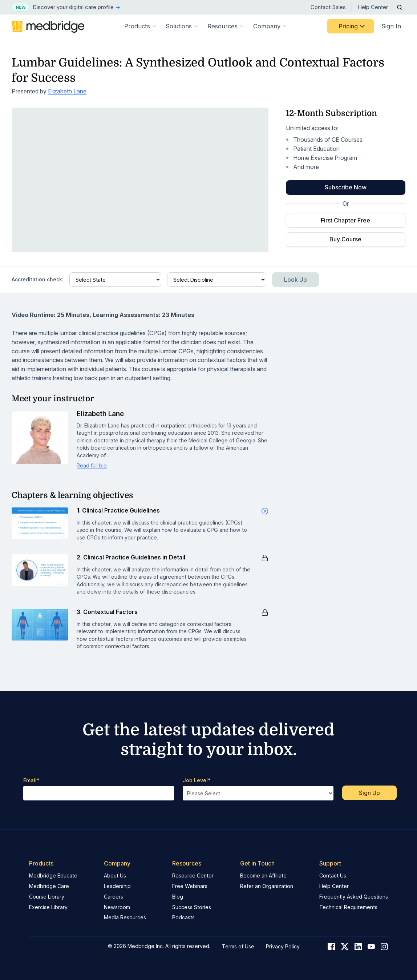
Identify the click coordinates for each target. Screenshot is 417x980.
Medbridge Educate (53, 875)
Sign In (391, 26)
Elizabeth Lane (67, 91)
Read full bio (92, 465)
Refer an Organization (267, 886)
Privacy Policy (283, 946)
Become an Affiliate (263, 875)
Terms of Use (238, 946)
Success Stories (192, 907)
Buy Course (345, 239)
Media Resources (125, 917)
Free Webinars (190, 886)
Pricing (353, 26)
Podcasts (183, 917)
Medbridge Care (49, 886)
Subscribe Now (346, 187)
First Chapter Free (345, 220)
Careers (114, 897)
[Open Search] (400, 7)
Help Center (373, 7)
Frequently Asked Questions (354, 897)
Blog (178, 897)
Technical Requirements (348, 907)
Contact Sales (328, 7)
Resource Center (193, 875)
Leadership (117, 886)
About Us (115, 875)
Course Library (47, 897)
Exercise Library (48, 907)
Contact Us (333, 875)
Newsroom (117, 907)
